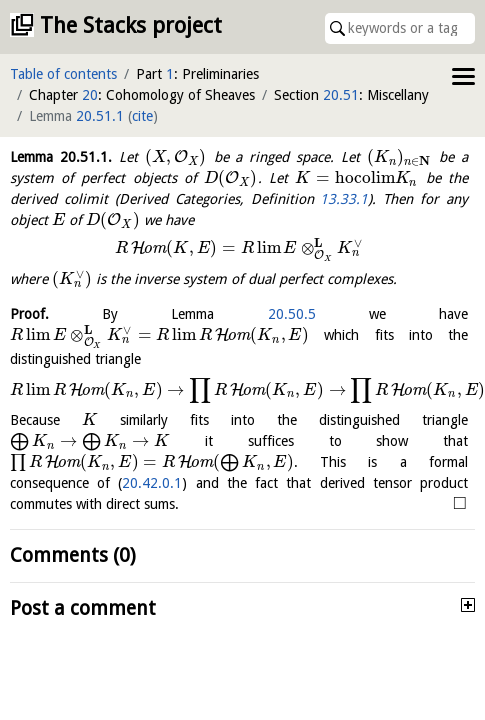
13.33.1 (344, 199)
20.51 (341, 95)
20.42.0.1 (152, 483)
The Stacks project (131, 25)
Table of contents (63, 74)
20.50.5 (292, 314)
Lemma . (61, 157)
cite (142, 116)
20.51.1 (100, 116)
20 (90, 95)
